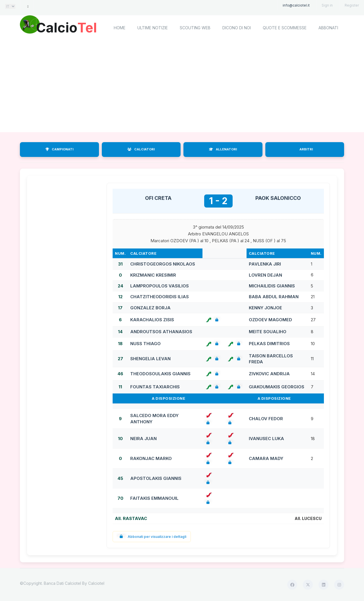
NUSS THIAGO (145, 344)
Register (352, 5)
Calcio (68, 27)
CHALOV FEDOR (266, 419)
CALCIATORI (141, 149)
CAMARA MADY (266, 458)
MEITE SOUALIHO (268, 332)
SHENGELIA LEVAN (150, 359)
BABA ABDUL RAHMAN (274, 297)
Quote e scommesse (285, 28)
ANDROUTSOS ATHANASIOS (161, 332)
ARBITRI (306, 149)
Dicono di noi (237, 28)
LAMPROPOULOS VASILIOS (160, 286)
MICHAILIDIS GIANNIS (272, 286)
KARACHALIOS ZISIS (152, 320)
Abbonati (328, 28)
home (120, 28)
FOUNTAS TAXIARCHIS (155, 387)
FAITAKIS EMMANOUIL (154, 498)
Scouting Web (195, 28)
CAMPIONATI (59, 149)
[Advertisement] (182, 87)
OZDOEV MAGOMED (270, 320)
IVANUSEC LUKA (266, 439)
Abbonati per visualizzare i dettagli (152, 537)
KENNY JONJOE (265, 308)
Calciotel (96, 583)
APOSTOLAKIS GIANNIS (156, 478)
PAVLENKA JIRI (265, 264)
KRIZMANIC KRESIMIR (153, 275)
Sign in (327, 5)
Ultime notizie (153, 28)
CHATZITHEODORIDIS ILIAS (160, 297)
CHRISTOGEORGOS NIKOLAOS (163, 264)
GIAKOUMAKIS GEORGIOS (277, 387)
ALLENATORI (223, 149)
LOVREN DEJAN (265, 275)
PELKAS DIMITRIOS (269, 344)
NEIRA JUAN (143, 439)
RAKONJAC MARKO (151, 458)
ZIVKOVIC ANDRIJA (269, 374)
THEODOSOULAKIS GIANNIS (160, 374)
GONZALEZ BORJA (150, 308)
